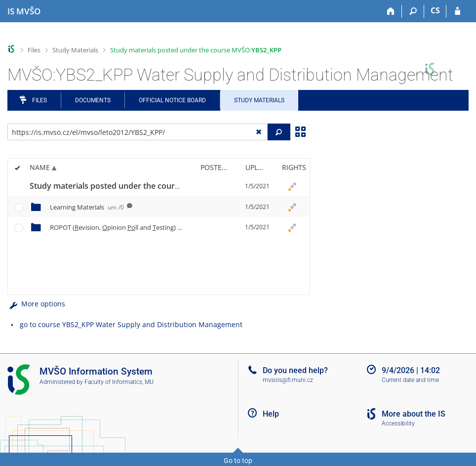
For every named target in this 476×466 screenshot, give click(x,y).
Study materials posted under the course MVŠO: (196, 50)
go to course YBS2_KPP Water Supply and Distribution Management (131, 324)
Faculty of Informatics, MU (119, 382)
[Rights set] (292, 186)
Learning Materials (87, 207)
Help (271, 414)
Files (34, 50)
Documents (93, 100)
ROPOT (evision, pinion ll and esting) (123, 227)
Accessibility (398, 424)
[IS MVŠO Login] (457, 11)
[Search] (413, 11)
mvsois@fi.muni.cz (288, 380)
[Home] (391, 11)
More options (36, 304)
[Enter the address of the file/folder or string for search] (138, 132)
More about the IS (414, 414)
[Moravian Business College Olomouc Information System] (24, 11)
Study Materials (75, 50)
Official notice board (172, 100)
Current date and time (410, 380)
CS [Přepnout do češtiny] (435, 10)
